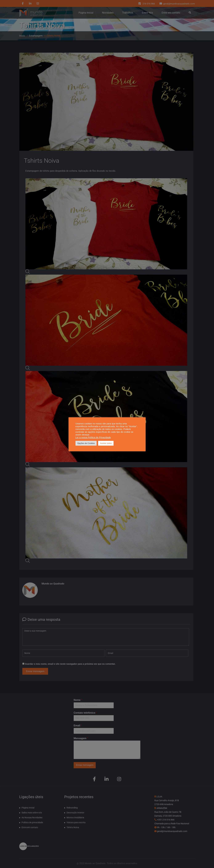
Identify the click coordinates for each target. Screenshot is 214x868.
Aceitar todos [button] (106, 443)
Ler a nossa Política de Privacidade (93, 437)
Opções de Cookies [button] (86, 443)
